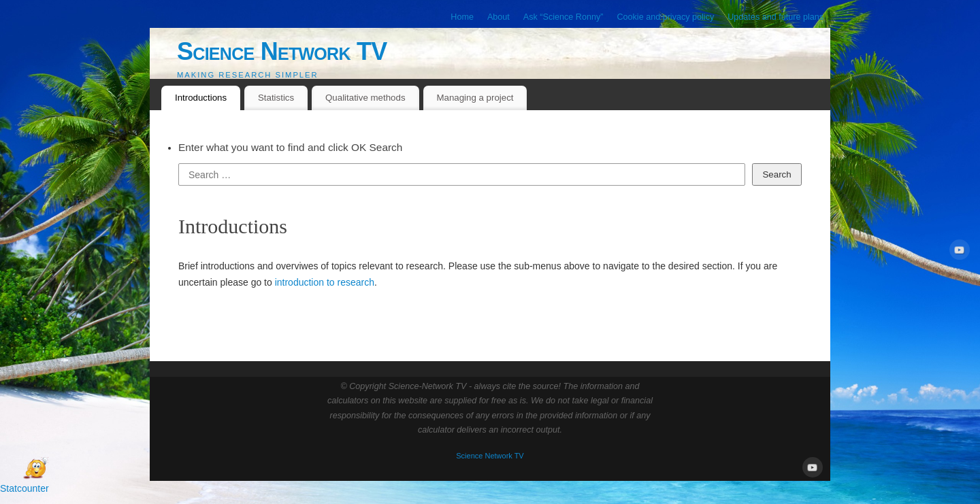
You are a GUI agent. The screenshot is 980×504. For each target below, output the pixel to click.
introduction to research (325, 282)
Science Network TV (282, 51)
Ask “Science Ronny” (563, 17)
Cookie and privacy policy (665, 17)
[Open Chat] (35, 469)
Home (462, 17)
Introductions (201, 98)
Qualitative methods (365, 98)
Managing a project (475, 98)
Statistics (276, 98)
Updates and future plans (775, 17)
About (499, 17)
